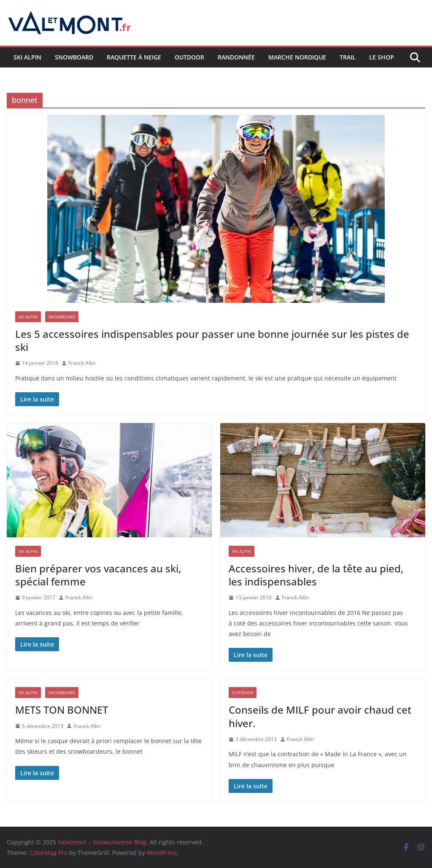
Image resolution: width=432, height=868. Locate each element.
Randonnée (236, 57)
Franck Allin (82, 363)
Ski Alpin (27, 57)
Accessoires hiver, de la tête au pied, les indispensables (316, 575)
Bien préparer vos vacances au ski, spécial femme (98, 575)
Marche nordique (297, 57)
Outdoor (189, 57)
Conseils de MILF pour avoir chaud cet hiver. (320, 716)
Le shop (382, 57)
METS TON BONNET (62, 710)
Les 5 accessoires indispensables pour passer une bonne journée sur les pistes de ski (212, 340)
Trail (348, 57)
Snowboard (74, 57)
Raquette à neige (134, 57)
